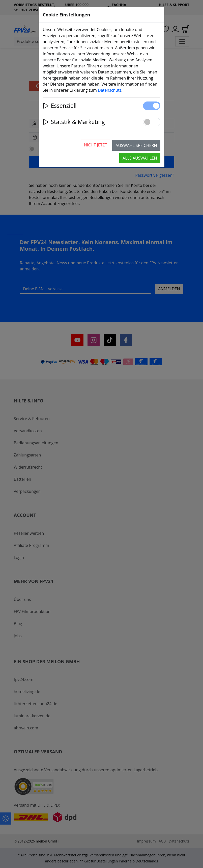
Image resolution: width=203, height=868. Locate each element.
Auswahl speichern (136, 145)
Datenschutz (110, 90)
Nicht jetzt (95, 145)
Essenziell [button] (60, 106)
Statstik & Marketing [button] (74, 122)
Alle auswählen (140, 158)
